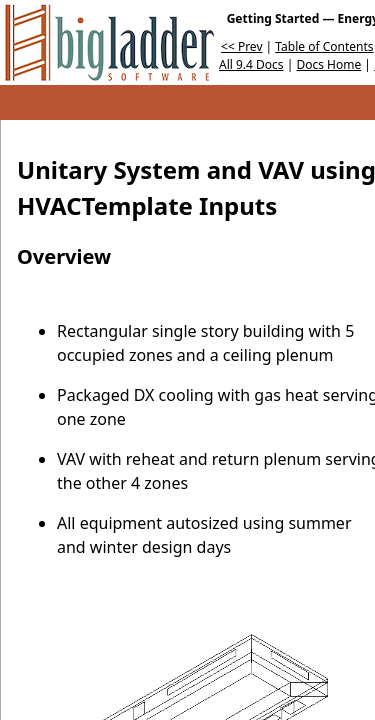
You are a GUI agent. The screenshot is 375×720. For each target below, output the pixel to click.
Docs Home (328, 64)
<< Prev (241, 46)
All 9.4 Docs (251, 64)
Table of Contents (324, 46)
